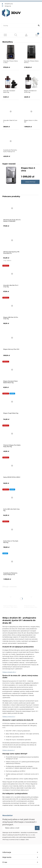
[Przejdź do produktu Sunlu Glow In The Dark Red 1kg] (12, 530)
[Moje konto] (26, 35)
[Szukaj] (39, 26)
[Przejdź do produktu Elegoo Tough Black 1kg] (12, 402)
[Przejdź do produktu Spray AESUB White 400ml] (12, 466)
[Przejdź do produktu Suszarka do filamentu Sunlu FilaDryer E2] (12, 562)
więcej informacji (30, 182)
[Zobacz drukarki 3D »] (9, 672)
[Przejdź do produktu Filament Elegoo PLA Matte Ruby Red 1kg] (12, 434)
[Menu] (5, 35)
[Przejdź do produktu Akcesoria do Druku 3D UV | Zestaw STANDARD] (12, 208)
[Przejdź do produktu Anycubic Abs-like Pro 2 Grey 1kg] (12, 274)
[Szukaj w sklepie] (19, 26)
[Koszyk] (37, 35)
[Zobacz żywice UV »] (9, 717)
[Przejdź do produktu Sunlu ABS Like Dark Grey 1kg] (12, 498)
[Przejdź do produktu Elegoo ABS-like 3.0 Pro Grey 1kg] (12, 306)
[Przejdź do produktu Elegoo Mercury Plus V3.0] (12, 338)
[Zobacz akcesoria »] (9, 750)
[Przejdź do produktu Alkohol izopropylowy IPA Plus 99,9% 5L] (12, 240)
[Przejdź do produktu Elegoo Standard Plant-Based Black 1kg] (12, 370)
